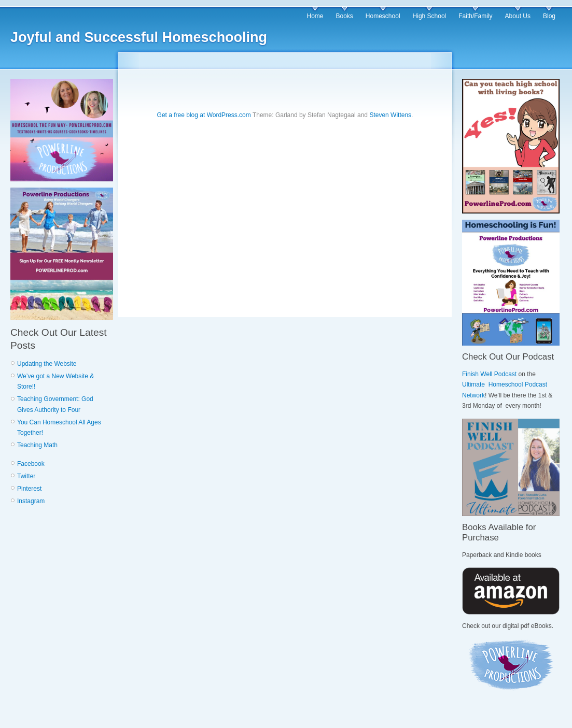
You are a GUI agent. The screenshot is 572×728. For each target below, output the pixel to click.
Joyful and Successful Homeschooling (139, 37)
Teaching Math (37, 445)
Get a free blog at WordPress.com (204, 115)
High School (430, 16)
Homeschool (383, 16)
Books (344, 16)
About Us (518, 16)
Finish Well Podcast (489, 374)
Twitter (26, 476)
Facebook (31, 464)
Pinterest (29, 489)
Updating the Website (47, 364)
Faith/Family (475, 16)
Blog (549, 16)
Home (315, 16)
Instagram (31, 501)
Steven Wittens (390, 115)
